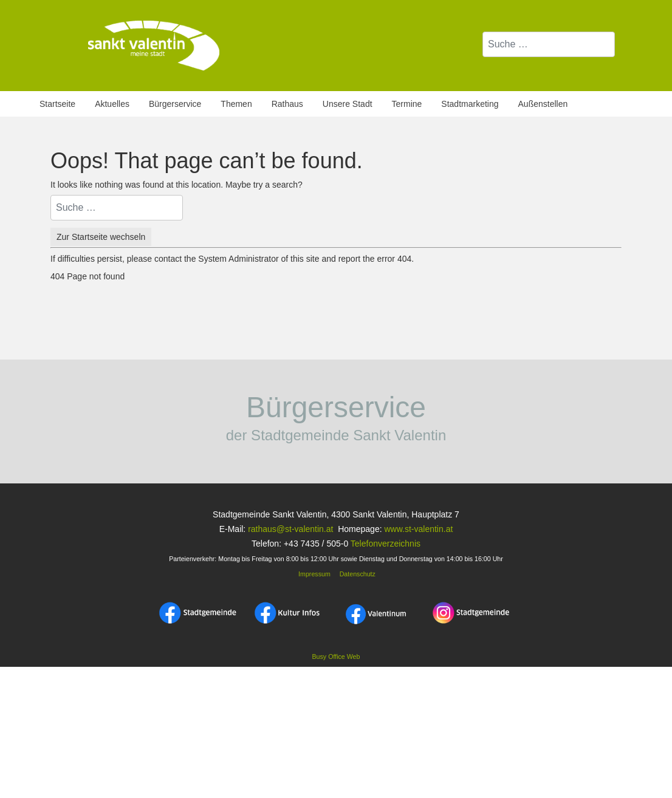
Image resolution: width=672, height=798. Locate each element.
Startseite (57, 104)
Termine (407, 104)
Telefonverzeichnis (386, 544)
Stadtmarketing (470, 104)
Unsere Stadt (348, 104)
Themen (236, 104)
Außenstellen (543, 104)
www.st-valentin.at (418, 529)
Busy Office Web (336, 656)
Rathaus (287, 104)
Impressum (314, 574)
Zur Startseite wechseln (101, 237)
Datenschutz (358, 574)
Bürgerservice (175, 104)
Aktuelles (112, 104)
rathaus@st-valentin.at (289, 529)
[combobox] (549, 44)
